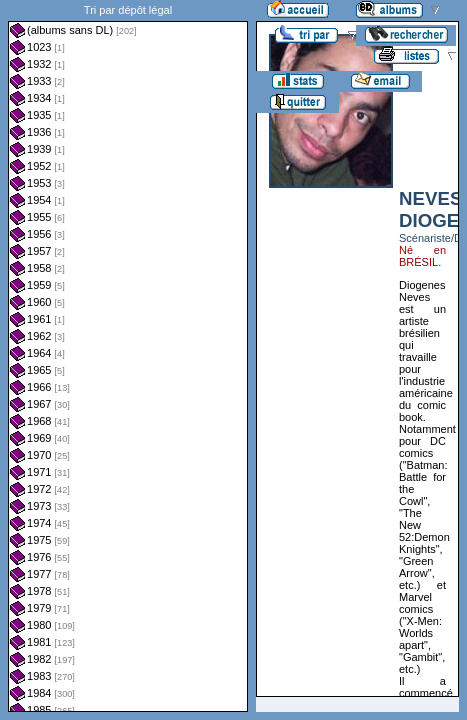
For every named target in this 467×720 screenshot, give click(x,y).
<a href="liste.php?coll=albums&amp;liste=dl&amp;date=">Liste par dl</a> (128, 356)
